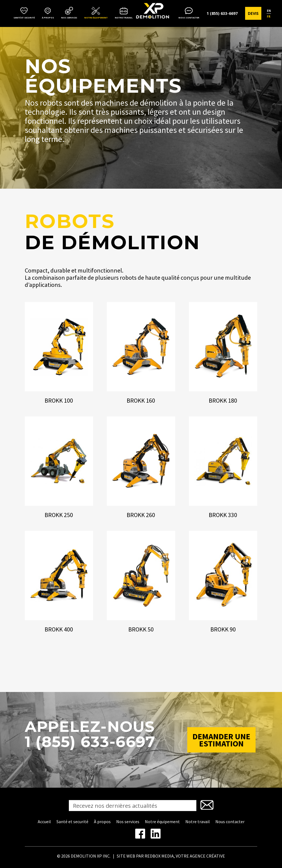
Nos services (69, 18)
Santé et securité (24, 18)
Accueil (44, 822)
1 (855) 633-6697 (222, 13)
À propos (48, 18)
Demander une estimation (221, 740)
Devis (253, 13)
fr (269, 17)
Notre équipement (96, 18)
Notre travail (124, 18)
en (269, 11)
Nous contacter (189, 18)
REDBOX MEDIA (159, 856)
